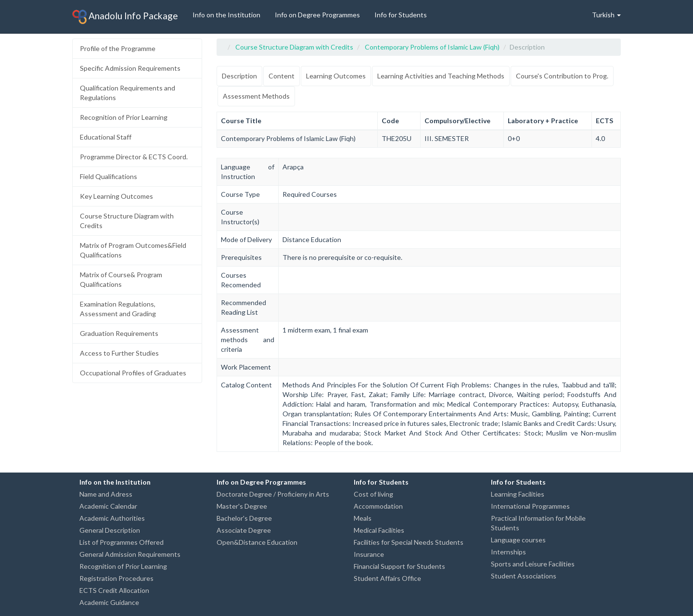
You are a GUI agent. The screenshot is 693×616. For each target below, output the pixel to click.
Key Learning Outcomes (116, 196)
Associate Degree (244, 530)
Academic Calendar (108, 506)
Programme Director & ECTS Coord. (134, 157)
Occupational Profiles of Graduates (133, 373)
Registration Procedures (116, 578)
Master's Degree (242, 506)
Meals (363, 518)
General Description (110, 530)
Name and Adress (106, 494)
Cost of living (373, 494)
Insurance (369, 554)
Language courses (518, 540)
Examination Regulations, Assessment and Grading (118, 309)
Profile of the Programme (118, 48)
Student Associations (524, 576)
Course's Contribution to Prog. (562, 76)
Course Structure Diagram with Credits (127, 221)
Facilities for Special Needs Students (409, 542)
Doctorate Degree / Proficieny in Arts (273, 494)
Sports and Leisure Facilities (533, 564)
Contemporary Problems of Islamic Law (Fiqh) (432, 47)
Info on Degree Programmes (317, 15)
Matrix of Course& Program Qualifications (121, 279)
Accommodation (378, 506)
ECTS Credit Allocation (114, 590)
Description (239, 76)
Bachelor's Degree (244, 518)
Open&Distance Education (257, 542)
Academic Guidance (109, 602)
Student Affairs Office (387, 578)
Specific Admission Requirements (130, 68)
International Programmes (530, 506)
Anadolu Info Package (125, 17)
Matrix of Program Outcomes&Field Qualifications (133, 250)
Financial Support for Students (399, 566)
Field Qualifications (109, 176)
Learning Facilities (518, 494)
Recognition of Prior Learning (124, 117)
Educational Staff (106, 137)
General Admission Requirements (130, 554)
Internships (508, 552)
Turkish (606, 15)
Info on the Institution (226, 15)
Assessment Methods (256, 96)
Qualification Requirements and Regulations (128, 93)
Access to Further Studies (119, 353)
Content (282, 76)
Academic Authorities (112, 518)
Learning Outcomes (336, 76)
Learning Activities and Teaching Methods (441, 76)
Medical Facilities (379, 530)
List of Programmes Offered (122, 542)
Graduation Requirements (119, 333)
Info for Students (401, 15)
